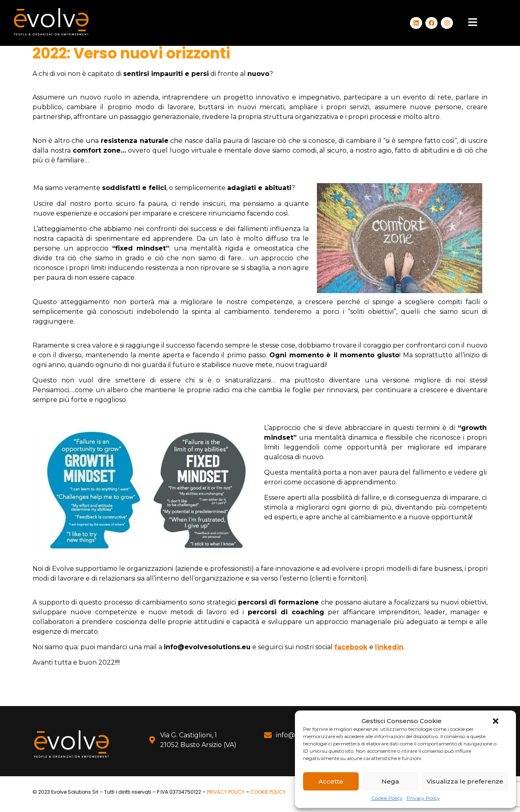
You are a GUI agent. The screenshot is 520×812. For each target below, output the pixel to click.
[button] (496, 721)
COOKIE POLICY (268, 792)
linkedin (389, 647)
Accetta (331, 781)
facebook (351, 647)
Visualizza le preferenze (465, 781)
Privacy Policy (423, 798)
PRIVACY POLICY (226, 792)
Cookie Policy (387, 798)
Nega (390, 781)
